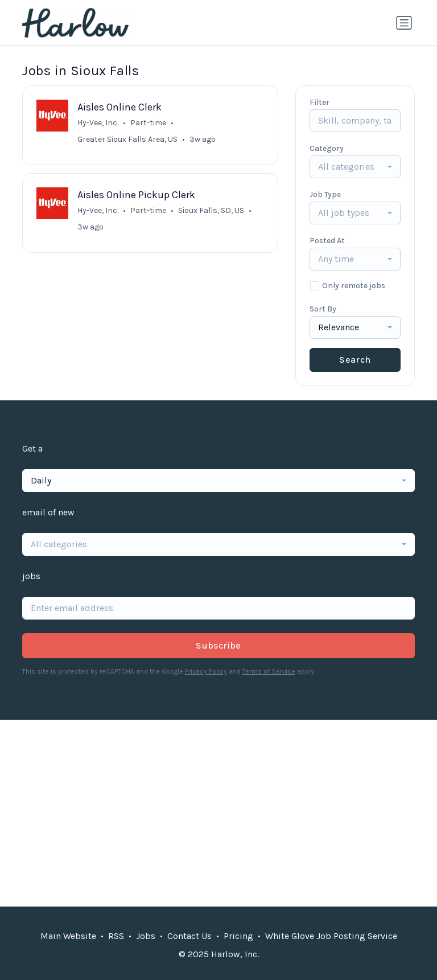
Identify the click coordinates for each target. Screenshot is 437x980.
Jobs (146, 936)
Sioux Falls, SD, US (211, 210)
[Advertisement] (218, 813)
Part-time (148, 123)
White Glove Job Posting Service (331, 936)
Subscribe (218, 645)
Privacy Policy (206, 671)
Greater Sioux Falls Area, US (127, 139)
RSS (116, 936)
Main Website (68, 936)
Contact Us (189, 936)
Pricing (238, 936)
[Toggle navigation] (404, 23)
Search (355, 360)
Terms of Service (269, 671)
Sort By (323, 309)
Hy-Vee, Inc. (98, 123)
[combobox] (355, 167)
